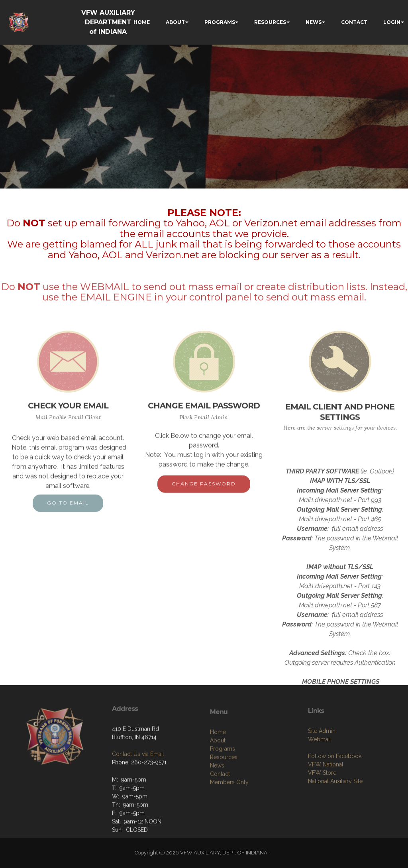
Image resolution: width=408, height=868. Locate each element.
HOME (142, 22)
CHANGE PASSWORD (204, 491)
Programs (223, 783)
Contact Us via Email (138, 779)
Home (218, 766)
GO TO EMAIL (68, 510)
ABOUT (175, 22)
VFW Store (322, 804)
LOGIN (392, 22)
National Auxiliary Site (335, 812)
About (218, 775)
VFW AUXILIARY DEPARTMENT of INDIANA (108, 22)
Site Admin (322, 762)
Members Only (229, 817)
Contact (220, 808)
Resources (224, 791)
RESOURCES (270, 22)
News (217, 800)
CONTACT (354, 22)
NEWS (314, 22)
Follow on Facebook (335, 787)
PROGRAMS (220, 22)
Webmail (320, 770)
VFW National (326, 795)
